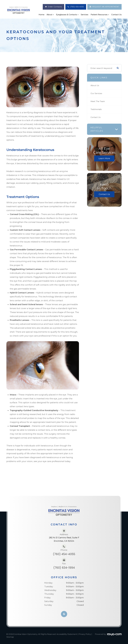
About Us (95, 85)
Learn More (104, 158)
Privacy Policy (85, 634)
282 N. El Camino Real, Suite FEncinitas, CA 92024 (64, 539)
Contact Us (116, 15)
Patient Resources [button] (100, 15)
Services (85, 15)
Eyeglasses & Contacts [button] (67, 15)
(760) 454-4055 (77, 7)
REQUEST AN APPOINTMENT (106, 7)
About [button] (50, 15)
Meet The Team (98, 101)
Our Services (97, 93)
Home (41, 15)
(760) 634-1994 (64, 568)
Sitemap (10, 637)
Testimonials (97, 109)
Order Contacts (55, 7)
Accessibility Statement (67, 634)
